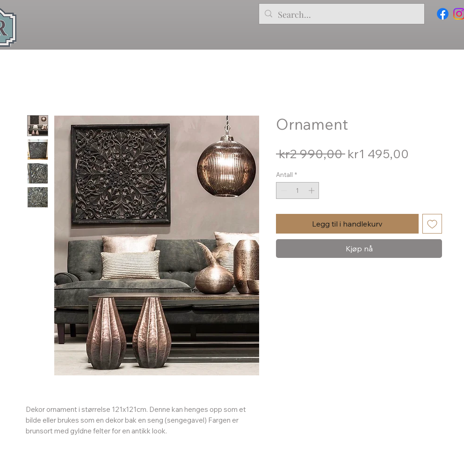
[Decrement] (283, 190)
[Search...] (341, 15)
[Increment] (312, 190)
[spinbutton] (298, 190)
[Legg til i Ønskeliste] (432, 224)
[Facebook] (443, 14)
